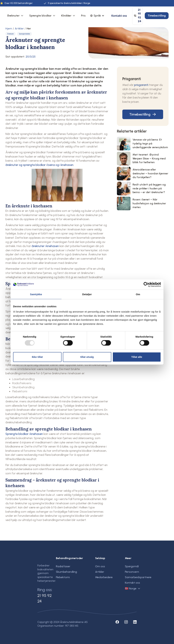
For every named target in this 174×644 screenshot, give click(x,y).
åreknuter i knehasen (45, 246)
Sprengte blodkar (40, 16)
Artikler (19, 29)
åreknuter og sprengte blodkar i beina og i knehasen (39, 165)
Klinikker (66, 16)
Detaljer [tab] (87, 294)
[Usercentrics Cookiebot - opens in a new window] (146, 284)
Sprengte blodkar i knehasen (24, 434)
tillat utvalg (87, 357)
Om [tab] (138, 294)
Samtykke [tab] (36, 294)
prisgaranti (141, 85)
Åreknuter (13, 16)
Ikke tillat (37, 357)
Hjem (9, 29)
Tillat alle (137, 357)
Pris (83, 16)
